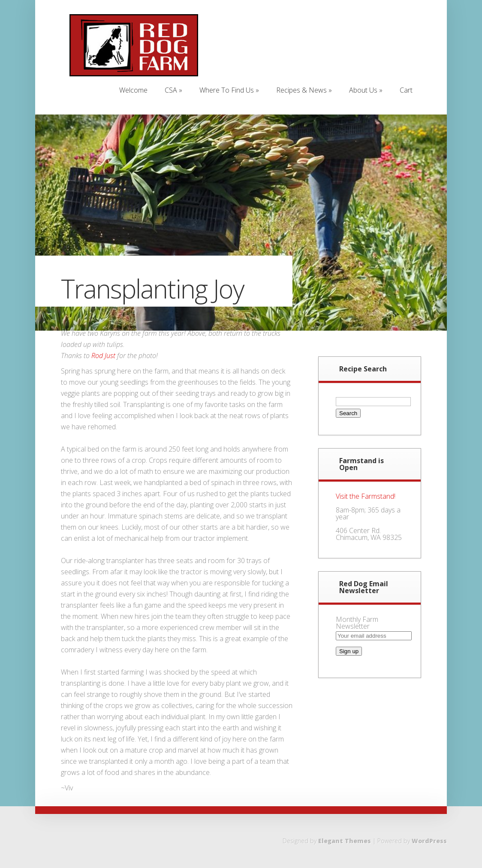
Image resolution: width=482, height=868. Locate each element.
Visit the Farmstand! (366, 496)
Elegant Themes (345, 841)
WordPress (429, 841)
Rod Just (103, 356)
